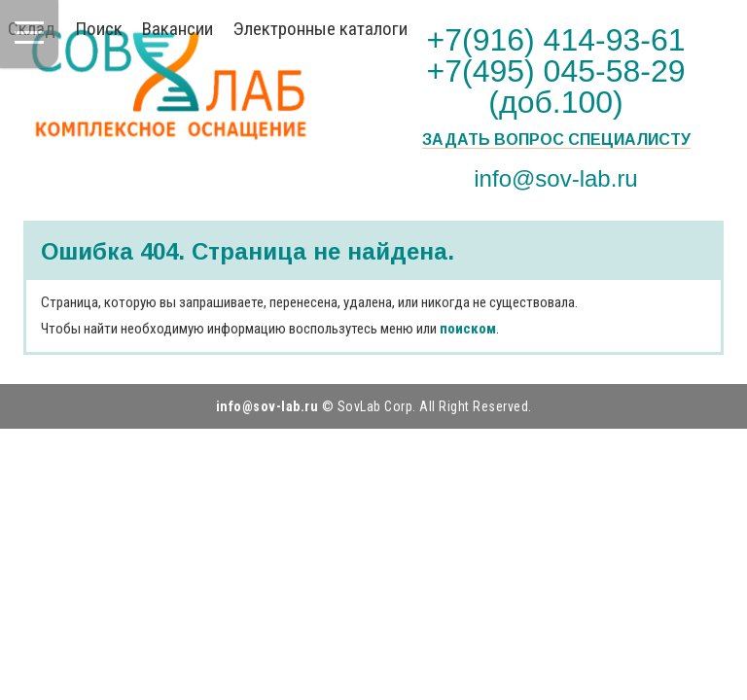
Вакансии (178, 29)
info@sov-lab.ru (555, 178)
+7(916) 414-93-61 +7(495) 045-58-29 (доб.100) (556, 71)
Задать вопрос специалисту (556, 140)
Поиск (99, 29)
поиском (468, 329)
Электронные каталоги (320, 29)
